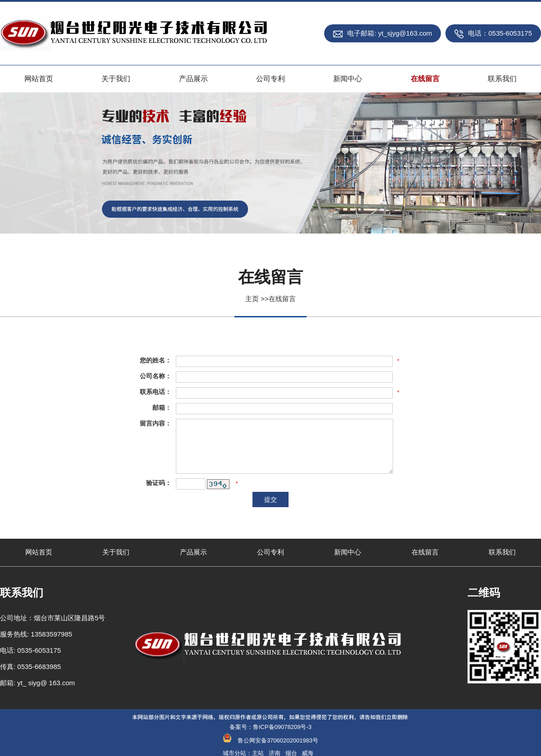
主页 (252, 299)
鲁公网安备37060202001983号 (278, 740)
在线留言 (282, 299)
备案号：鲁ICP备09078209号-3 (270, 727)
